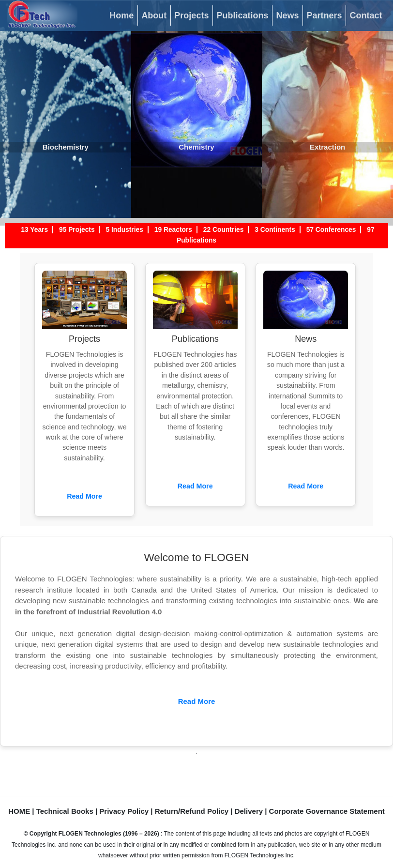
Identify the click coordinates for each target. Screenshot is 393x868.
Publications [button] (242, 15)
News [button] (287, 15)
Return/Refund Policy (192, 811)
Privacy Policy (124, 811)
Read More (84, 496)
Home (121, 15)
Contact (366, 15)
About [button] (154, 15)
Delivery (249, 811)
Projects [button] (191, 15)
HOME (19, 811)
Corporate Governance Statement (327, 811)
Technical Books (65, 811)
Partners (324, 15)
